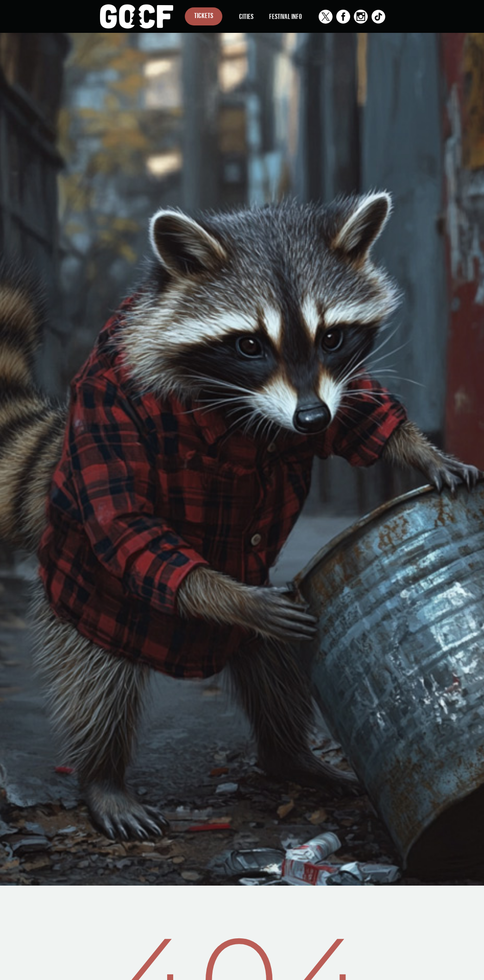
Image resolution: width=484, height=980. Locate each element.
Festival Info (286, 16)
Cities (246, 16)
